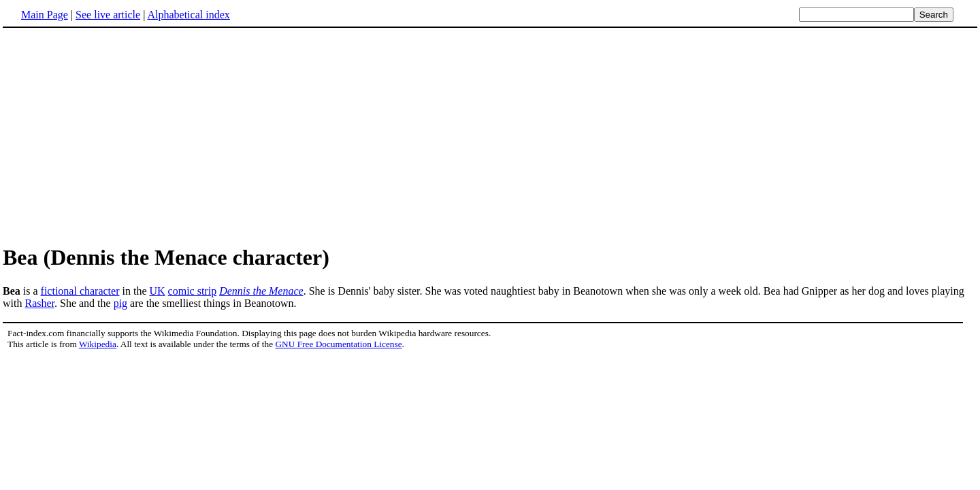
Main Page (45, 15)
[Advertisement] (490, 135)
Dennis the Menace (261, 291)
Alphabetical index (188, 15)
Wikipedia (98, 344)
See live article (108, 15)
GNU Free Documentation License (338, 344)
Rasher (39, 303)
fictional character (80, 291)
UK (157, 291)
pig (120, 303)
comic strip (193, 291)
